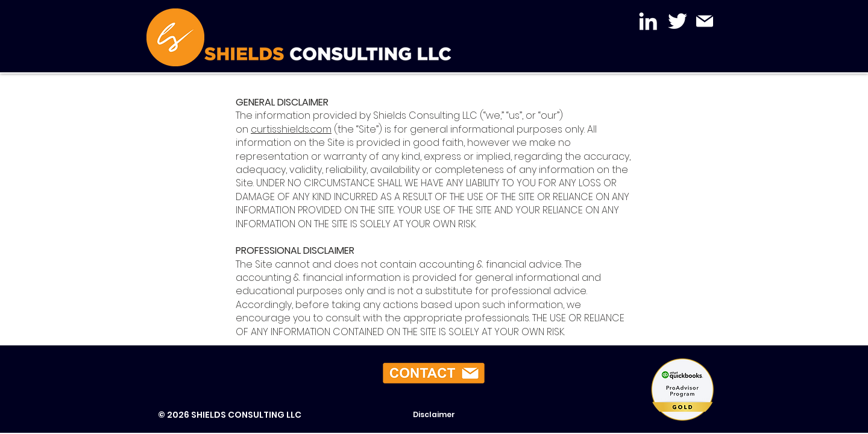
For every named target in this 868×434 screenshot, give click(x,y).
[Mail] (704, 21)
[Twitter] (678, 21)
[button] (434, 373)
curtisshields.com (291, 129)
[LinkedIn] (648, 21)
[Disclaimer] (434, 415)
